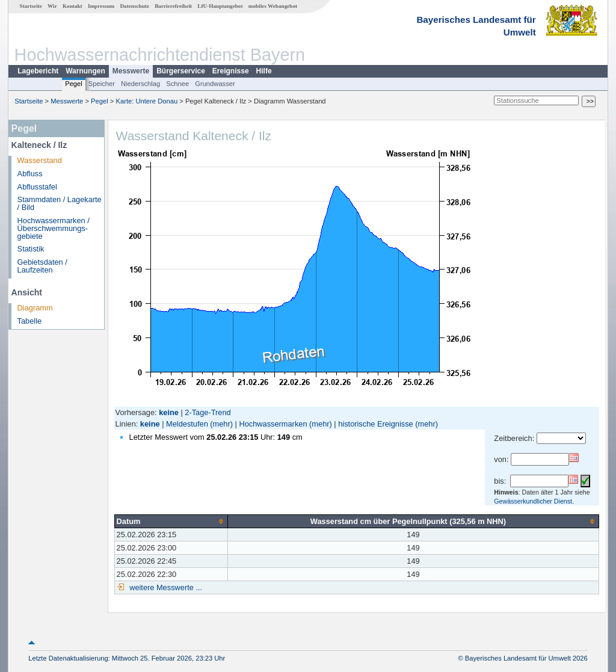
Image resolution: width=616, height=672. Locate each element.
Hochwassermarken (273, 424)
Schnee (177, 84)
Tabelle (30, 321)
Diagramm (35, 308)
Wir (52, 6)
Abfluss (30, 174)
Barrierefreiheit (173, 6)
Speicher (102, 84)
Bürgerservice (181, 71)
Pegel (74, 84)
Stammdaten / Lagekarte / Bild (60, 203)
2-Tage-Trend (208, 412)
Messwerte (131, 71)
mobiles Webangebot (273, 6)
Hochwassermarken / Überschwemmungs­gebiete (54, 228)
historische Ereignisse (375, 424)
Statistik (31, 249)
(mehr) (221, 424)
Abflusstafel (37, 187)
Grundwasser (215, 84)
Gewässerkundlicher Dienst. (534, 501)
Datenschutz (134, 6)
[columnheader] (171, 521)
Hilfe (264, 71)
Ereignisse (231, 71)
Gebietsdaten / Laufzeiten (42, 266)
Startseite (31, 6)
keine (150, 424)
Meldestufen (187, 424)
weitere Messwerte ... (165, 587)
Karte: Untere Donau (147, 101)
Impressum (101, 6)
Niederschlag (140, 84)
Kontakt (72, 6)
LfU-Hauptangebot (220, 6)
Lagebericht (38, 71)
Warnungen (85, 71)
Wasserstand (40, 160)
